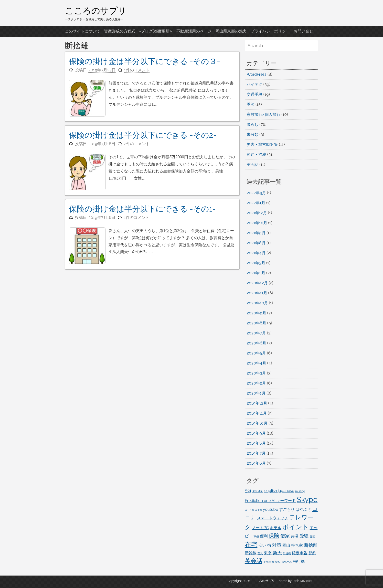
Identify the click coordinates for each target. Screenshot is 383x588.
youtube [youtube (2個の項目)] (270, 509)
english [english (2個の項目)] (271, 491)
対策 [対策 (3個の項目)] (277, 545)
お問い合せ (303, 31)
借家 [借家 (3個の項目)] (285, 536)
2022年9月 (256, 193)
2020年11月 (257, 293)
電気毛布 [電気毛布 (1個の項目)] (287, 562)
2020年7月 (256, 333)
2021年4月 (256, 253)
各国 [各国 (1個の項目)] (312, 536)
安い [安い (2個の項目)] (262, 545)
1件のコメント (137, 70)
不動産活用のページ (194, 31)
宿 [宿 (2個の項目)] (269, 545)
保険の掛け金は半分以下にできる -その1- (142, 209)
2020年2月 (256, 383)
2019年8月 (256, 443)
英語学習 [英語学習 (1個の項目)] (269, 562)
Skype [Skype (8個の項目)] (307, 499)
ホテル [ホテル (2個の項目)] (276, 528)
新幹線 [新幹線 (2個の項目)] (251, 553)
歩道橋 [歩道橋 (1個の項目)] (287, 553)
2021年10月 (257, 223)
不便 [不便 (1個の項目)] (256, 536)
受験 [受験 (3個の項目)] (304, 536)
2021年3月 (256, 263)
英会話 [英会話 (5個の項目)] (254, 561)
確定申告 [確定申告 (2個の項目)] (300, 553)
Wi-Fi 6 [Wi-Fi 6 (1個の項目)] (249, 510)
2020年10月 (257, 303)
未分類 (253, 134)
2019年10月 (257, 423)
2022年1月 (256, 203)
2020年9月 (256, 313)
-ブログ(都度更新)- (156, 31)
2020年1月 (256, 393)
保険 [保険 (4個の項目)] (274, 535)
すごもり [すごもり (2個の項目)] (287, 509)
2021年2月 (256, 273)
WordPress (257, 74)
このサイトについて (83, 31)
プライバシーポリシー (270, 31)
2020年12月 (257, 283)
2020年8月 (256, 323)
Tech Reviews (302, 581)
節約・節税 (256, 155)
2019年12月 (257, 403)
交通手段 (255, 94)
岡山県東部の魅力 (231, 31)
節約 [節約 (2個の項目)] (312, 553)
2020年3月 (256, 373)
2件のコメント (137, 144)
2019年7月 (256, 453)
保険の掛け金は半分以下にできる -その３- (144, 61)
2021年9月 (256, 233)
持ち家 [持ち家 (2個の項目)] (297, 545)
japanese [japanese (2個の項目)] (286, 491)
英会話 (253, 165)
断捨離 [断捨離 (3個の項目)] (311, 545)
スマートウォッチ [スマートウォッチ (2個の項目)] (273, 518)
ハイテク (255, 84)
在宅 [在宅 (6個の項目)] (251, 544)
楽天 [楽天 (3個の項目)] (277, 553)
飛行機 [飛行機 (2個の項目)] (299, 561)
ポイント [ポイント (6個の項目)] (296, 527)
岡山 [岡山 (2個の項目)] (286, 545)
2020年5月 (256, 353)
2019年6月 (256, 463)
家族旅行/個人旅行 (264, 114)
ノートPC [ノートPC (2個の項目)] (260, 528)
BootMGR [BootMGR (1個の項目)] (258, 491)
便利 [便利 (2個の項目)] (264, 536)
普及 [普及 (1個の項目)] (260, 553)
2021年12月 (257, 213)
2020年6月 (256, 343)
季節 (251, 104)
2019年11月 (257, 413)
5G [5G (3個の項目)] (248, 490)
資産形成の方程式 (120, 31)
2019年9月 (256, 433)
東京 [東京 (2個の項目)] (268, 553)
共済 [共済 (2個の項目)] (295, 536)
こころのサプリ (96, 11)
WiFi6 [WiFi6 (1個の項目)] (258, 510)
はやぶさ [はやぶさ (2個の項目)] (303, 509)
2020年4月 (256, 363)
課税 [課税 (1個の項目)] (278, 562)
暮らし (253, 124)
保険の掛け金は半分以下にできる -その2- (143, 135)
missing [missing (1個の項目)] (300, 491)
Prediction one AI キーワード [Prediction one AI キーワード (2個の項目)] (270, 501)
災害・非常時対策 (262, 144)
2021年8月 (256, 243)
